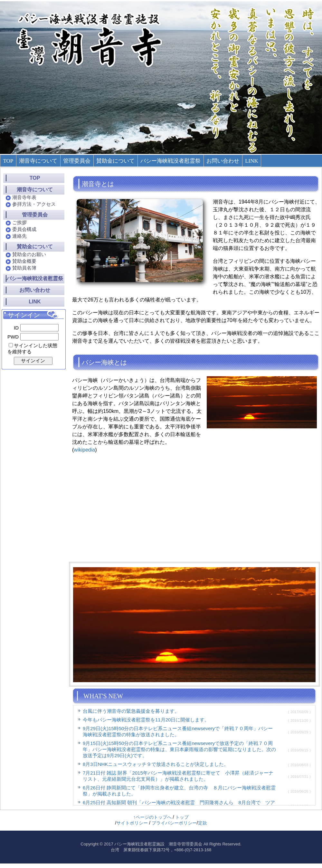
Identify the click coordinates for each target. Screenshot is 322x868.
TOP (8, 161)
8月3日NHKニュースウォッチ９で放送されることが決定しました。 (156, 764)
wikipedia (84, 450)
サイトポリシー (132, 823)
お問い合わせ (223, 161)
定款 (203, 823)
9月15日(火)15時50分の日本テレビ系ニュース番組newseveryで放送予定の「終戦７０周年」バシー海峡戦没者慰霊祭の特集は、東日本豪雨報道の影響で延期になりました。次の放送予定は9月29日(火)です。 (179, 749)
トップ (182, 817)
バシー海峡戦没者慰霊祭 (170, 161)
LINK (252, 161)
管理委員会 (77, 161)
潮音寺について (38, 161)
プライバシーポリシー (174, 823)
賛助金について (115, 161)
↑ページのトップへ (152, 817)
